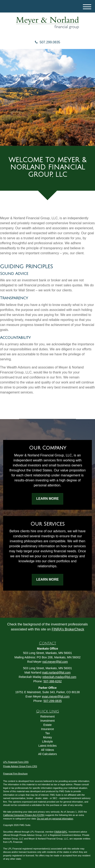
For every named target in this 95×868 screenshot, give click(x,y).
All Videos (47, 750)
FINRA (58, 832)
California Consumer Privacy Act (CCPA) (24, 815)
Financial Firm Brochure (15, 774)
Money (47, 737)
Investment (47, 721)
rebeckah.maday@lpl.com (59, 677)
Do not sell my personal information (55, 819)
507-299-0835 (53, 701)
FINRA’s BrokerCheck (68, 629)
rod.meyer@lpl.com (55, 662)
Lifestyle (47, 741)
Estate (47, 725)
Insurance (47, 729)
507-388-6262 (53, 681)
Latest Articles (47, 746)
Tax (47, 733)
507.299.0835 (48, 42)
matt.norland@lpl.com (56, 673)
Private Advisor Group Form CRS (20, 766)
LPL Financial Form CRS (16, 762)
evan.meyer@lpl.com (56, 696)
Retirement (47, 716)
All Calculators (47, 754)
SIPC (65, 832)
